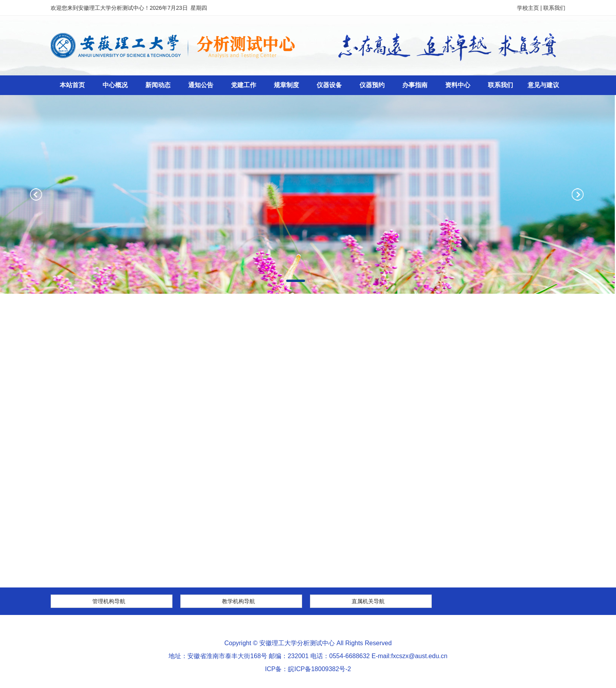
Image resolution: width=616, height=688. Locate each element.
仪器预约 (372, 85)
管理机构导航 (109, 601)
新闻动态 (158, 85)
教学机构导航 (238, 601)
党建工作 (244, 85)
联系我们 (554, 8)
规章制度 (286, 85)
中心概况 (115, 85)
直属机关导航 (368, 601)
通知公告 (201, 85)
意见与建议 (543, 85)
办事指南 (415, 85)
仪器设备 (329, 85)
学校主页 (528, 8)
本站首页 (72, 85)
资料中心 (458, 85)
